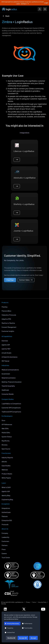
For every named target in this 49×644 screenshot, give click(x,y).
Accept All (23, 638)
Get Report (25, 4)
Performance (27, 623)
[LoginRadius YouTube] (43, 609)
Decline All (11, 638)
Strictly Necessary (12, 623)
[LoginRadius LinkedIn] (5, 609)
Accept (33, 638)
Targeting (9, 628)
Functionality (27, 628)
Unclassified (10, 632)
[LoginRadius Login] (40, 9)
